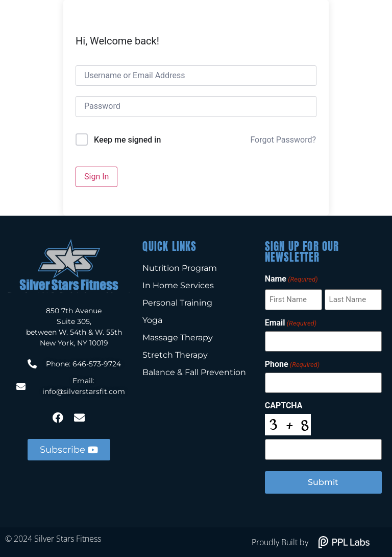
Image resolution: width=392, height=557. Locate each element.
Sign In (96, 177)
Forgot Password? (283, 140)
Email (291, 323)
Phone (292, 364)
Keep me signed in (127, 140)
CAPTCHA (284, 406)
